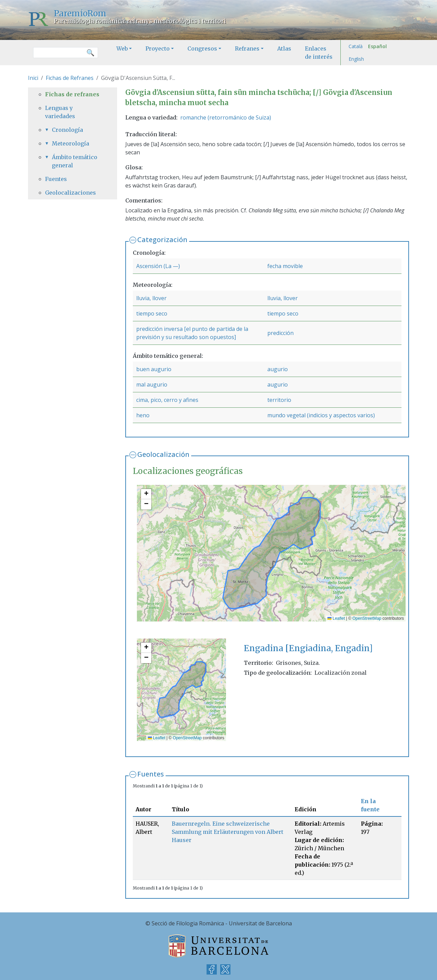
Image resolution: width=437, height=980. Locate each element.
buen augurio (154, 369)
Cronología (67, 130)
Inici (33, 78)
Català (356, 46)
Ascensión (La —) (158, 266)
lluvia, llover (151, 298)
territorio (279, 400)
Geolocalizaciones (71, 193)
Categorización (162, 240)
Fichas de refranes (72, 94)
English (356, 59)
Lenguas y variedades (60, 112)
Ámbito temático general (75, 161)
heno (143, 415)
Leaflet (336, 618)
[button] (146, 494)
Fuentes (151, 774)
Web (122, 48)
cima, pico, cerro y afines (167, 400)
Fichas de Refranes (70, 78)
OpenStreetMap (367, 618)
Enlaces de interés (319, 53)
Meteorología (71, 143)
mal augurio (152, 384)
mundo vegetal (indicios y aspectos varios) (321, 415)
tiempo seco (152, 313)
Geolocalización (163, 454)
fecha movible (285, 266)
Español (377, 46)
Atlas (284, 48)
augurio (278, 369)
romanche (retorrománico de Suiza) (226, 117)
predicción (280, 333)
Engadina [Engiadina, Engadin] (308, 648)
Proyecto (158, 48)
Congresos (202, 48)
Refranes (247, 48)
